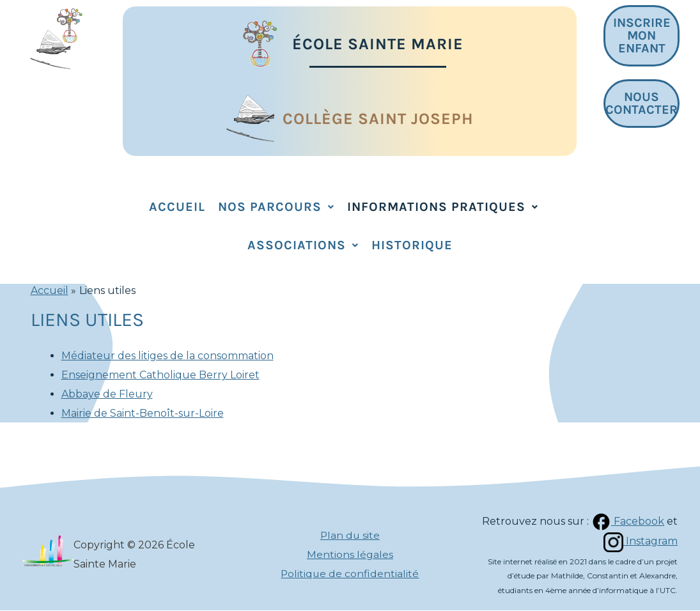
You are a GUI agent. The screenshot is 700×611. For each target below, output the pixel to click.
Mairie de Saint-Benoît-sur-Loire (143, 413)
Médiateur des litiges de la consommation (167, 356)
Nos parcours (276, 207)
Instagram (640, 542)
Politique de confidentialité (350, 574)
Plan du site (350, 536)
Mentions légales (350, 554)
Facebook (627, 521)
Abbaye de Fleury (107, 394)
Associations (303, 245)
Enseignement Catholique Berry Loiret (160, 375)
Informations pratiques (443, 207)
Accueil (177, 207)
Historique (412, 245)
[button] (276, 207)
